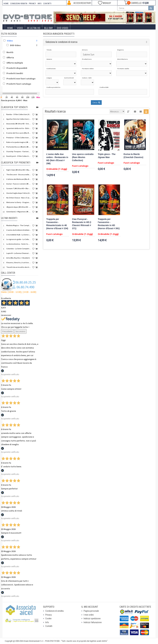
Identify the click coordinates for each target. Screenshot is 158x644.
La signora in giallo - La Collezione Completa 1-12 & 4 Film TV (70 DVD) (19, 239)
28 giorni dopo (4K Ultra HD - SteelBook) (19, 207)
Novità (10, 52)
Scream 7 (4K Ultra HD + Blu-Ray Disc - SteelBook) (19, 188)
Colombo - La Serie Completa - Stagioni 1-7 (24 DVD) (19, 249)
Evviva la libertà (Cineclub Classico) (133, 156)
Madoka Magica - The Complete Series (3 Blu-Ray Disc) (19, 225)
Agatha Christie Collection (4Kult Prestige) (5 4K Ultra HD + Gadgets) (19, 119)
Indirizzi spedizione (92, 618)
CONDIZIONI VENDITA (19, 3)
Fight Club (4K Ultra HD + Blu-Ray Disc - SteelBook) (19, 170)
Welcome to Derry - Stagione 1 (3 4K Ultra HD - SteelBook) (19, 202)
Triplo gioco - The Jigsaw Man (107, 156)
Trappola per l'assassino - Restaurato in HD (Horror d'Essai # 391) (109, 224)
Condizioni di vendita (54, 611)
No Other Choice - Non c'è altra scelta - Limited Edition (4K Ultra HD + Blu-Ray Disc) (19, 198)
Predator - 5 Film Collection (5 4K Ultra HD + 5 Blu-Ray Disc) (19, 138)
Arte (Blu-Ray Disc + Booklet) (18, 258)
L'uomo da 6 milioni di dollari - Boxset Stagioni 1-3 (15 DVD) (19, 230)
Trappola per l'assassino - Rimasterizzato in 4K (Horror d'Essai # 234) (57, 224)
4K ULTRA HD (34, 28)
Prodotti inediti (15, 73)
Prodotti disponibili (17, 68)
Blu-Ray (49, 28)
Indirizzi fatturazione (93, 622)
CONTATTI (47, 3)
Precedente (7, 331)
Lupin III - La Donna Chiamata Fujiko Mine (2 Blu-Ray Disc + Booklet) (19, 253)
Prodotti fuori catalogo (19, 84)
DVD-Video (62, 28)
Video (20, 28)
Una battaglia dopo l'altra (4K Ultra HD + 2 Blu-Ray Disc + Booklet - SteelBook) (19, 193)
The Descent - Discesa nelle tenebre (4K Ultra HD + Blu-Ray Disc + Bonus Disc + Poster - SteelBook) (19, 174)
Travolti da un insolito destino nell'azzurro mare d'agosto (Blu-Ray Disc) (19, 267)
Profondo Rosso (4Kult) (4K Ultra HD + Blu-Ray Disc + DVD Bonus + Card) (19, 147)
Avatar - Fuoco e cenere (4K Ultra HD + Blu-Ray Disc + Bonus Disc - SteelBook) (19, 184)
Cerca (96, 102)
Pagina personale (91, 611)
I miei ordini (89, 615)
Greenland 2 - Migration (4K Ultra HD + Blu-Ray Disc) (19, 212)
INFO (40, 3)
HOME (6, 3)
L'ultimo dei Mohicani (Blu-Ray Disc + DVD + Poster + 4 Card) (19, 179)
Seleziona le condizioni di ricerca (61, 42)
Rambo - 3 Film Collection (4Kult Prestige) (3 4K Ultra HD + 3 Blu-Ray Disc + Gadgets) (19, 114)
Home (10, 28)
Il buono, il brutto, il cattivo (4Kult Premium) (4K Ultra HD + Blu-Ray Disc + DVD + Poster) (19, 262)
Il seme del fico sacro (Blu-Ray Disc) (19, 133)
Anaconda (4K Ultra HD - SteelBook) (19, 124)
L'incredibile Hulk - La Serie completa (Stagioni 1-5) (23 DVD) (19, 235)
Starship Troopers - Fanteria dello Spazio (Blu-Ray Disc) (19, 151)
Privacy (49, 615)
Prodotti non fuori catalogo (21, 79)
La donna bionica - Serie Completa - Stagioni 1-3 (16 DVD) (19, 244)
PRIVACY (32, 3)
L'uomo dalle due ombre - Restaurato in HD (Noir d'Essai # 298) (57, 159)
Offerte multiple (15, 63)
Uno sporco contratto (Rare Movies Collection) (83, 157)
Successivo (20, 331)
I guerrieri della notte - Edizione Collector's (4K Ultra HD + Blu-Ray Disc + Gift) (19, 128)
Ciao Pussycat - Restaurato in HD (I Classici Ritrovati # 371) (82, 224)
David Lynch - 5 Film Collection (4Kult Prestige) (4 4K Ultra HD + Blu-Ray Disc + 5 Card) (19, 156)
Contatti (49, 626)
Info (47, 622)
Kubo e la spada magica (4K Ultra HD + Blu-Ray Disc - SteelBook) (19, 142)
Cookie (48, 618)
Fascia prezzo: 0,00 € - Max (14, 100)
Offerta (10, 58)
